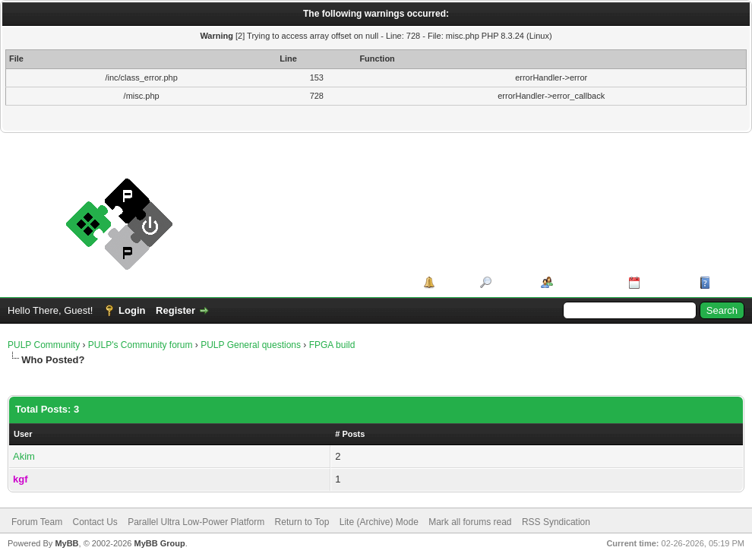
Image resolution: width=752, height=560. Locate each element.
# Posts (350, 434)
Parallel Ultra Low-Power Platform (196, 522)
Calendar (665, 282)
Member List (585, 282)
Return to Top (302, 522)
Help (725, 282)
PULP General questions (251, 345)
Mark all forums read (470, 522)
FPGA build (332, 345)
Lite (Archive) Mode (379, 522)
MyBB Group (159, 543)
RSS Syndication (556, 522)
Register (175, 310)
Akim (24, 456)
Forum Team (37, 522)
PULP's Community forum (141, 345)
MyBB (66, 543)
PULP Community (44, 345)
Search (511, 282)
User (23, 434)
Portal (452, 282)
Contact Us (95, 522)
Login (132, 310)
